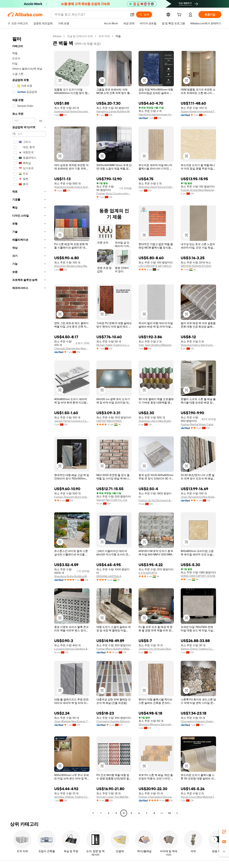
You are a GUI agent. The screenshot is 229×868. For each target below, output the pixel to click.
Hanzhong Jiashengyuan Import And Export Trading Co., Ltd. (156, 114)
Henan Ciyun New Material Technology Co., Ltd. (198, 797)
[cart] (180, 15)
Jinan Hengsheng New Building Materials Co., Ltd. (198, 497)
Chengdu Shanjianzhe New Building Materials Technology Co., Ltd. (72, 348)
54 (169, 813)
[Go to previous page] (93, 813)
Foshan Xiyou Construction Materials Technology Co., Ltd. (114, 193)
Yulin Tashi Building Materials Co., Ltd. (156, 345)
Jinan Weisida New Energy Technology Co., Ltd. (72, 721)
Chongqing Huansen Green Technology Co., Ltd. (198, 721)
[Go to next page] (177, 813)
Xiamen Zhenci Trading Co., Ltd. (198, 649)
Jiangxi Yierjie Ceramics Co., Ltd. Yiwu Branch (72, 421)
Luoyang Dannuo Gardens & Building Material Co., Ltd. (72, 649)
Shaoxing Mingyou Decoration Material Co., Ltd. (156, 724)
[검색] (144, 15)
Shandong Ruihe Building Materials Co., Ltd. (72, 576)
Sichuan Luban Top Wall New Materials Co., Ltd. (114, 797)
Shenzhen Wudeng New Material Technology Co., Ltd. (72, 266)
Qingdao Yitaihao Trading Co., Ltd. (72, 797)
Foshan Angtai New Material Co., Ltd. (198, 190)
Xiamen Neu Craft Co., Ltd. (112, 500)
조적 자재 (104, 36)
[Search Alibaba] (91, 15)
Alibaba (57, 36)
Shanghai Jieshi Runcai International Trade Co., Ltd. (156, 187)
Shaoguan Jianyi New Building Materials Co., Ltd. (156, 421)
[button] (132, 15)
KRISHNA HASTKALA (109, 576)
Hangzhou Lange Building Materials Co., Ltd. (114, 111)
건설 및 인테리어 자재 (80, 36)
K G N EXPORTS (148, 573)
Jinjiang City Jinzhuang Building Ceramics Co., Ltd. (156, 649)
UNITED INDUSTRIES (109, 421)
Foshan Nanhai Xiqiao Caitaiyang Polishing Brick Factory (198, 424)
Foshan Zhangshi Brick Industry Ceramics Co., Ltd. (72, 497)
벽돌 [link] (118, 36)
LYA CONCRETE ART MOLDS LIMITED (156, 266)
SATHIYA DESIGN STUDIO (196, 266)
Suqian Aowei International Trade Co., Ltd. (198, 111)
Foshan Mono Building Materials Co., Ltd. (114, 649)
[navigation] (29, 425)
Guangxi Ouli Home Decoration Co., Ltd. (72, 111)
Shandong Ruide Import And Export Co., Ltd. (72, 187)
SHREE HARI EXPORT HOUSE (198, 576)
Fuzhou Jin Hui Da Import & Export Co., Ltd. (156, 500)
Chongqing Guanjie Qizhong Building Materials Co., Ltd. (114, 721)
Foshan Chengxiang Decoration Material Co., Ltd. (156, 797)
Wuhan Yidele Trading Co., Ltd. (114, 345)
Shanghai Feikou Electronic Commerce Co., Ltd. (198, 345)
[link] (224, 832)
